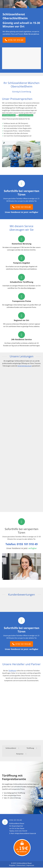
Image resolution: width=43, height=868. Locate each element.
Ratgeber (12, 866)
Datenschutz (21, 866)
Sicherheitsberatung (24, 366)
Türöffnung (12, 671)
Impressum (30, 866)
